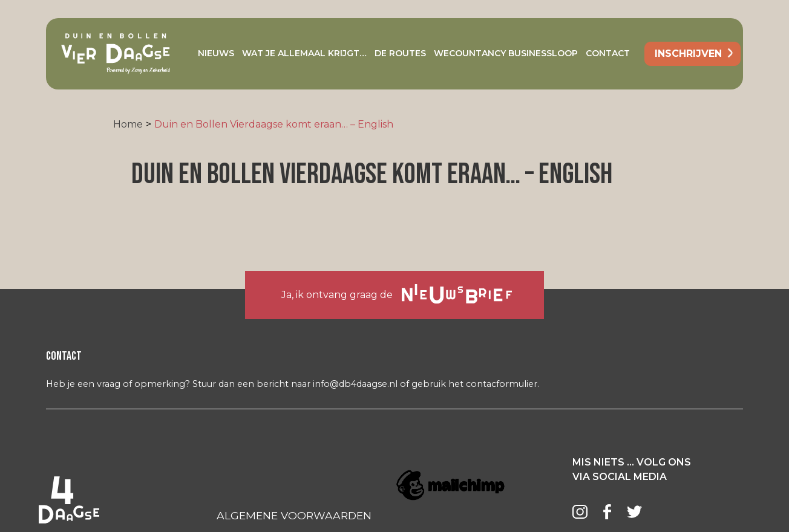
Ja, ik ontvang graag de (397, 294)
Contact (608, 53)
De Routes (400, 53)
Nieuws (216, 53)
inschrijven (688, 54)
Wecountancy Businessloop (506, 53)
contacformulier (502, 384)
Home (128, 124)
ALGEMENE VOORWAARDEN (294, 515)
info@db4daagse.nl (355, 384)
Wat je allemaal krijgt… (304, 53)
